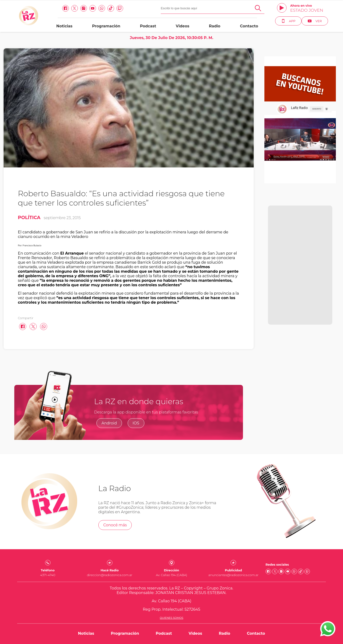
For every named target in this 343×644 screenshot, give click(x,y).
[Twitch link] (120, 8)
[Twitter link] (75, 8)
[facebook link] (66, 8)
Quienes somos (172, 618)
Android (109, 423)
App (288, 21)
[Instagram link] (84, 8)
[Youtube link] (93, 8)
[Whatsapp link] (102, 8)
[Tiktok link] (111, 8)
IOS (136, 423)
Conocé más (115, 525)
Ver (315, 21)
